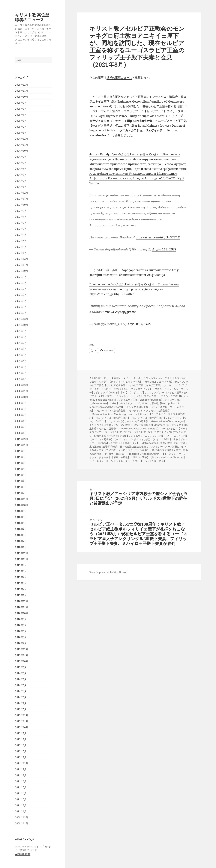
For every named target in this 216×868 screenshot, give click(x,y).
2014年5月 (21, 685)
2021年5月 (21, 355)
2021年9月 (21, 331)
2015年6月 (21, 667)
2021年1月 (21, 379)
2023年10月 (22, 205)
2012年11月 (22, 721)
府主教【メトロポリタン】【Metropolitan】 (135, 443)
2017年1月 (21, 595)
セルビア (179, 382)
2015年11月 (22, 655)
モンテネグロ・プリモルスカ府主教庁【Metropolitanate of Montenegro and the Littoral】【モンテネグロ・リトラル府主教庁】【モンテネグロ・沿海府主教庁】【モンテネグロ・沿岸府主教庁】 (137, 414)
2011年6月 (21, 781)
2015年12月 (22, 649)
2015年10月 (22, 661)
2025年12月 (22, 85)
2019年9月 (21, 451)
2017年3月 (21, 583)
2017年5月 (21, 571)
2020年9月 (21, 403)
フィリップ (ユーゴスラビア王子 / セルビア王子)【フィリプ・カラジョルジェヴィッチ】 (139, 394)
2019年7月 (21, 463)
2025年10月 (22, 97)
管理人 (117, 378)
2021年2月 (21, 373)
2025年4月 (21, 115)
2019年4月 (21, 481)
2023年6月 (21, 229)
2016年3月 (21, 637)
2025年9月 (21, 103)
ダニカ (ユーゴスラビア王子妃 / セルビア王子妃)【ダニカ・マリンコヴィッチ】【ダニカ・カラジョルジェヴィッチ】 (139, 389)
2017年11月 (22, 559)
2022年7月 (21, 289)
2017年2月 (21, 589)
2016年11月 (22, 607)
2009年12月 (22, 817)
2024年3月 (21, 175)
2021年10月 (22, 325)
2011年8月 (21, 775)
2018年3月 (21, 535)
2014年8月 (21, 673)
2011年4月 (21, 793)
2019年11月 (22, 445)
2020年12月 (22, 385)
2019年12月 (22, 439)
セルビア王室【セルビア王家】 (146, 385)
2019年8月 (21, 457)
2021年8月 (21, 337)
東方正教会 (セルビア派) (173, 443)
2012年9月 (21, 733)
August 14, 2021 (164, 249)
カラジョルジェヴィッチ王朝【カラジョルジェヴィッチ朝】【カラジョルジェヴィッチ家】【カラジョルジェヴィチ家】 (138, 380)
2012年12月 (22, 715)
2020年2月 (21, 427)
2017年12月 (22, 553)
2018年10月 (22, 505)
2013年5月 (21, 709)
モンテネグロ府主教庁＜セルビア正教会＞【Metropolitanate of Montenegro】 (139, 427)
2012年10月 (22, 727)
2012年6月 (21, 745)
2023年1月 (21, 253)
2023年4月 (21, 241)
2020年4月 (21, 421)
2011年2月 (21, 805)
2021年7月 (21, 343)
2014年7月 (21, 679)
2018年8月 (21, 517)
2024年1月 (21, 187)
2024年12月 (22, 139)
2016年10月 (22, 613)
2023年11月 (22, 199)
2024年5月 (21, 163)
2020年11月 (22, 391)
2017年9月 (21, 565)
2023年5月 (21, 235)
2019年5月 (21, 475)
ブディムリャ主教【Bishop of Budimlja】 (141, 400)
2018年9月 (21, 511)
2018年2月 (21, 541)
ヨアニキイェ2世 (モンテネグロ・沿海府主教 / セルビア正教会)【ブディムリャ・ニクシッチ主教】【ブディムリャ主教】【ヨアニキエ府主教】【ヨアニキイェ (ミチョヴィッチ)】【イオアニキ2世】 (139, 436)
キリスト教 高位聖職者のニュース (32, 17)
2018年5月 (21, 523)
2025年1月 (21, 133)
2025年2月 (21, 127)
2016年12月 (22, 601)
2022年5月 (21, 301)
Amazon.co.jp (23, 854)
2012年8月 (21, 739)
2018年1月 (21, 547)
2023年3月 (21, 247)
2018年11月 (22, 499)
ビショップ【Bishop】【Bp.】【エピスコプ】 (120, 392)
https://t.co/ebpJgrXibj (119, 312)
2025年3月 (21, 121)
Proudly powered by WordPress (108, 572)
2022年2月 (21, 313)
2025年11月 (22, 91)
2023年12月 (22, 193)
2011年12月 (22, 763)
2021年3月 (21, 367)
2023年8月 (21, 217)
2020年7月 (21, 415)
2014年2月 (21, 703)
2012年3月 (21, 751)
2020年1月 (21, 433)
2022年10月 (22, 271)
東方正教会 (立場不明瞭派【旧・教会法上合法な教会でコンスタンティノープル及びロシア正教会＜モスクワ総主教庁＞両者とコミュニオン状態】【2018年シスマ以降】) (138, 448)
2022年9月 (21, 277)
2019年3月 (21, 487)
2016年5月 (21, 631)
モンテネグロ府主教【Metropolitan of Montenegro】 (156, 421)
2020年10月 (22, 397)
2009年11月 (22, 823)
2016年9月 (21, 619)
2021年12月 (22, 319)
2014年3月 (21, 697)
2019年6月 (21, 469)
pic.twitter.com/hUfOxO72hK (158, 237)
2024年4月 (21, 169)
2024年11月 (22, 145)
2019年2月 (21, 493)
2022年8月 (21, 283)
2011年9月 (21, 769)
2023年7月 (21, 223)
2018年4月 (21, 529)
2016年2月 (21, 643)
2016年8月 (21, 625)
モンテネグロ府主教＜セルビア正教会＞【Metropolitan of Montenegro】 (130, 425)
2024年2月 (21, 181)
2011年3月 (21, 799)
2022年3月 (21, 307)
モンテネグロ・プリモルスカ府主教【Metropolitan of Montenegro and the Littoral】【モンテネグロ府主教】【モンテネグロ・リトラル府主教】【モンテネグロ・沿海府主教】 (137, 407)
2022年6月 (21, 295)
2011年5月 (21, 787)
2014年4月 (21, 691)
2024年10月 (22, 151)
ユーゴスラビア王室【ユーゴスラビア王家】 (129, 432)
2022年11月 (22, 265)
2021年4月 (21, 361)
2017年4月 (21, 577)
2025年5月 (21, 109)
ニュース (131, 378)
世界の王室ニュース (119, 77)
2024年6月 (21, 157)
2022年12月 (22, 259)
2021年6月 (21, 349)
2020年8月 (21, 409)
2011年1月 (21, 811)
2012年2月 (21, 757)
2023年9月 (21, 211)
